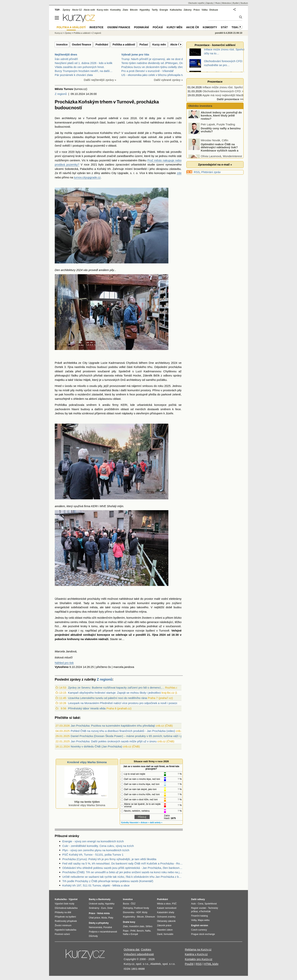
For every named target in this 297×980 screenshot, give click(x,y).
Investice (62, 45)
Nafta (148, 931)
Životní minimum (63, 925)
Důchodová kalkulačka (66, 908)
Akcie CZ (77, 10)
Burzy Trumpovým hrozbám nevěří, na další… (84, 71)
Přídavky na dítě (63, 912)
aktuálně (76, 635)
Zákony (188, 10)
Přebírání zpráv (211, 172)
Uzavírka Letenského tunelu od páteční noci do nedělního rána (107, 698)
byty (102, 612)
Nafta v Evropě (130, 934)
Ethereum (150, 917)
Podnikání (102, 45)
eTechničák (205, 911)
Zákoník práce (164, 925)
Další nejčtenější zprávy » (100, 80)
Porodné (108, 927)
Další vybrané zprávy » (168, 80)
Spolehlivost (211, 904)
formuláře (168, 934)
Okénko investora (200, 106)
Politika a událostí (124, 45)
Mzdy (145, 912)
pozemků (99, 146)
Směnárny (94, 908)
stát (179, 156)
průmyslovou (63, 137)
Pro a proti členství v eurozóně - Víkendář (148, 71)
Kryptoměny (129, 917)
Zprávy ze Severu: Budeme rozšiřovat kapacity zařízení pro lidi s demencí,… (116, 688)
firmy (115, 405)
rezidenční (84, 394)
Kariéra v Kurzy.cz (196, 954)
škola (115, 390)
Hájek (87, 380)
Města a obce (164, 904)
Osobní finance (82, 45)
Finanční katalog (199, 916)
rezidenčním (105, 618)
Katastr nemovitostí (167, 908)
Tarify (155, 10)
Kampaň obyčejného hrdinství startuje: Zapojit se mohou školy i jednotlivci (114, 693)
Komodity (115, 10)
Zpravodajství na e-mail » (215, 164)
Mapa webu (204, 920)
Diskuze (214, 10)
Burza (126, 904)
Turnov (156, 141)
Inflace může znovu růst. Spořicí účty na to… (231, 87)
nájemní (136, 386)
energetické (62, 607)
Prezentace (215, 82)
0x (109, 667)
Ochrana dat (132, 949)
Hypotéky (145, 10)
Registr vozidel (199, 908)
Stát (224, 27)
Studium (244, 3)
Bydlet (236, 3)
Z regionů (61, 94)
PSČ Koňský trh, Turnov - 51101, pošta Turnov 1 (93, 855)
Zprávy (66, 10)
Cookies (146, 949)
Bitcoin (134, 10)
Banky (92, 899)
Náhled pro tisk (64, 663)
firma (87, 506)
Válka (204, 10)
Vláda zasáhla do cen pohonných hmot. (80, 67)
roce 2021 (91, 164)
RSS (197, 172)
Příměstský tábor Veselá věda (87, 708)
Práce (197, 10)
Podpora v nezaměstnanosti (103, 932)
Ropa (126, 931)
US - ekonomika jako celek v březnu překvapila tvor (154, 75)
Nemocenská (95, 927)
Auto (193, 904)
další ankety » (156, 823)
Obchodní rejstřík (196, 3)
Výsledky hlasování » (130, 823)
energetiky (158, 603)
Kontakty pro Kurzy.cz (199, 959)
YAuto (218, 3)
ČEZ (133, 904)
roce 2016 (130, 118)
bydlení (150, 631)
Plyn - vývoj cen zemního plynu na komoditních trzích (96, 850)
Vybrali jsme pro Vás (135, 54)
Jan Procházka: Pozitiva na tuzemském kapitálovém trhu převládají (113, 726)
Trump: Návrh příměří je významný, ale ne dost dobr (154, 59)
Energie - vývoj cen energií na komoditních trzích (93, 841)
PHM (133, 931)
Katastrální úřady (166, 912)
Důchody (93, 936)
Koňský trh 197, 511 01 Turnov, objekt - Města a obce (96, 885)
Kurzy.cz (59, 33)
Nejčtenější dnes (66, 54)
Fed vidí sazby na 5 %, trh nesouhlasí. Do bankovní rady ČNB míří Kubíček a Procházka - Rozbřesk (123, 863)
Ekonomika (129, 912)
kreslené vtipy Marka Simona (86, 802)
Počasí (144, 45)
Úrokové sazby (96, 904)
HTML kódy (211, 964)
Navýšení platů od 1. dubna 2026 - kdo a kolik (84, 63)
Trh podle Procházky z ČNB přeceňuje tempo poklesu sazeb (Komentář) (108, 881)
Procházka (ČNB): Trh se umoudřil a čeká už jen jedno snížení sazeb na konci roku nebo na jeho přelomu (123, 872)
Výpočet (73, 899)
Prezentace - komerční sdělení (215, 45)
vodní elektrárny (171, 599)
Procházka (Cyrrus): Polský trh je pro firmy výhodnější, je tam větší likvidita (109, 859)
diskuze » (145, 823)
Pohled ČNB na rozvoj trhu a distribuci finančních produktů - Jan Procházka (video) (123, 731)
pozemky (135, 152)
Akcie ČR (176, 45)
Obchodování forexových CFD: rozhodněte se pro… (235, 91)
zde (179, 173)
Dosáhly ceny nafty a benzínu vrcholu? (221, 134)
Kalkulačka (176, 10)
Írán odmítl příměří (66, 59)
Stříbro (149, 926)
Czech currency (199, 930)
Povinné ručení (62, 934)
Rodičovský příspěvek (66, 921)
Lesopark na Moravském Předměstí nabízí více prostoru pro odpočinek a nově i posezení (124, 703)
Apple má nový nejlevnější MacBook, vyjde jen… (233, 95)
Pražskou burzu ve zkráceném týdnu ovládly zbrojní (154, 67)
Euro (104, 908)
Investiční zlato (137, 926)
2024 (79, 270)
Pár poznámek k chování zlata (74, 75)
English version (200, 925)
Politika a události (82, 33)
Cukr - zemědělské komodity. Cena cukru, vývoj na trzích (98, 846)
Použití (189, 964)
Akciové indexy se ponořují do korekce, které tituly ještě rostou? (221, 119)
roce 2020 (68, 152)
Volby (194, 920)
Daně (160, 934)
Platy (111, 918)
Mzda (104, 918)
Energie (164, 10)
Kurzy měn (159, 45)
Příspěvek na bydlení (65, 917)
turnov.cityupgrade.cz (87, 177)
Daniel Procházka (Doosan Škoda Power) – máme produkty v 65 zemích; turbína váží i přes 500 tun (134, 736)
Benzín (140, 931)
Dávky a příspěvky (99, 923)
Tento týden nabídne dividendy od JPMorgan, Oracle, (155, 63)
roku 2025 (164, 386)
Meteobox (227, 3)
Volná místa (103, 913)
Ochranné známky (166, 917)
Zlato (125, 10)
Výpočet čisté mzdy (64, 904)
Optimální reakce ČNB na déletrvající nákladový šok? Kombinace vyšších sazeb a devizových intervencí (214, 153)
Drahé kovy (129, 922)
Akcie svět (89, 10)
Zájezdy (209, 3)
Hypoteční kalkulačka (65, 930)
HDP (138, 912)
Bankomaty (104, 899)
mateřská (105, 390)
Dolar (110, 908)
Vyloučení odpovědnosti (139, 954)
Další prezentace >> (230, 99)
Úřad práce (94, 918)
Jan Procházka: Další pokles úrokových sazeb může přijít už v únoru (114, 741)
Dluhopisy (128, 908)
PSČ (174, 904)
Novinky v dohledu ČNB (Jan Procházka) (96, 746)
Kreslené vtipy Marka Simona (87, 762)
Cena (200, 904)
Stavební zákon (165, 930)
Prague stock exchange (203, 934)
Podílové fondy (141, 908)
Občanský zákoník (166, 921)
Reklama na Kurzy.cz (198, 949)
